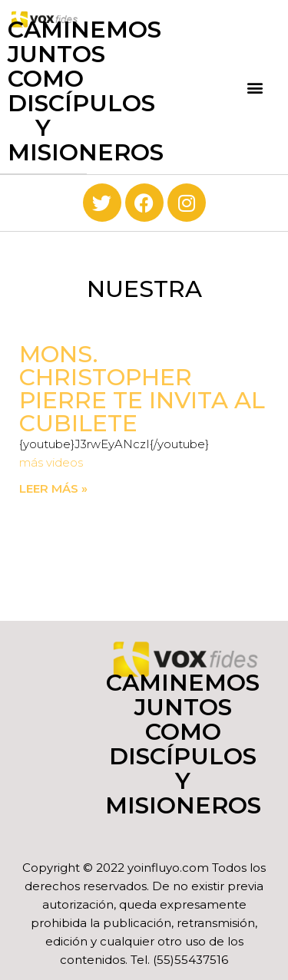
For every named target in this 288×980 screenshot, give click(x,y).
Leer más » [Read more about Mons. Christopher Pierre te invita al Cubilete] (53, 488)
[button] (255, 87)
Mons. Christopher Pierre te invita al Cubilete (142, 389)
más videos (51, 462)
